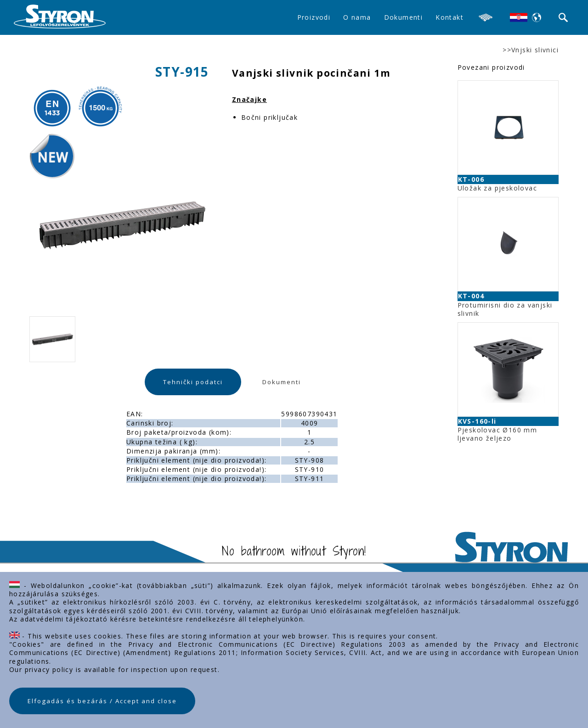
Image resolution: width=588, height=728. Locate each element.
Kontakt (449, 17)
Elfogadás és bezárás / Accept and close (102, 701)
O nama (357, 17)
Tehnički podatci (193, 382)
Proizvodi (314, 17)
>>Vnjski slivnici (531, 50)
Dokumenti (404, 17)
